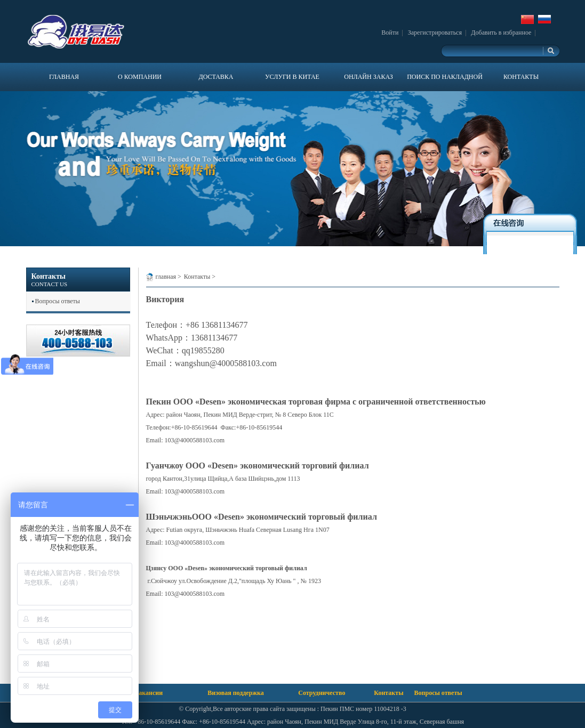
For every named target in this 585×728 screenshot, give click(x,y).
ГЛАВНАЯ (64, 77)
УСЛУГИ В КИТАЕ (292, 77)
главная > (169, 277)
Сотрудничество (322, 693)
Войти (390, 33)
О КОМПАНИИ (140, 77)
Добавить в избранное (501, 33)
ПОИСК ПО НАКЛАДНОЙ (445, 77)
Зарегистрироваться (435, 33)
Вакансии (149, 693)
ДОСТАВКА (216, 77)
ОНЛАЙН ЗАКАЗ (368, 77)
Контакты (197, 277)
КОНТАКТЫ (521, 77)
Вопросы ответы (58, 301)
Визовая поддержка (236, 693)
